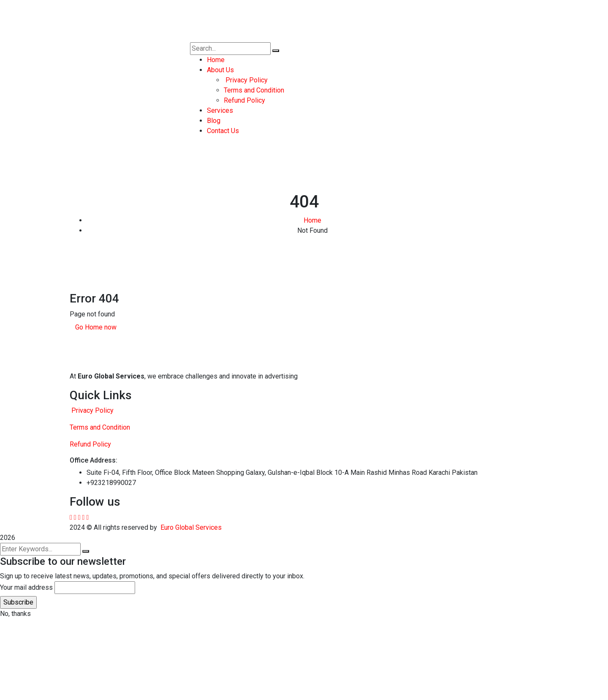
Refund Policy (90, 444)
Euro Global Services (191, 527)
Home (312, 220)
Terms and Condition (100, 427)
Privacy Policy (92, 410)
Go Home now (96, 327)
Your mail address (26, 587)
